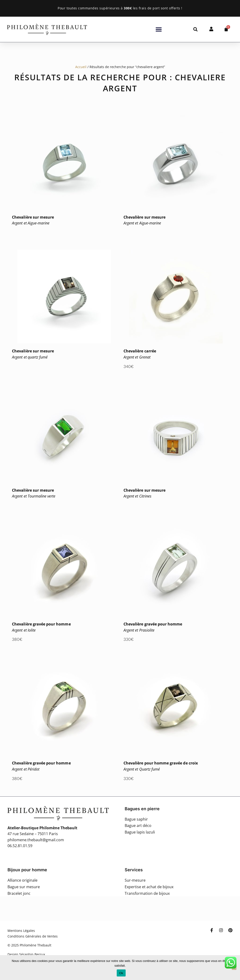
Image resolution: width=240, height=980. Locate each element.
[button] (159, 29)
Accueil (81, 67)
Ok (121, 973)
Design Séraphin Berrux (26, 954)
